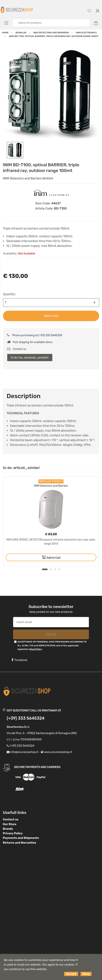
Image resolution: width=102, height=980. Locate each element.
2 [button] (51, 569)
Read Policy (36, 649)
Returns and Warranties (20, 843)
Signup (51, 634)
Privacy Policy (13, 833)
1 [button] (45, 569)
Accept (71, 974)
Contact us (17, 349)
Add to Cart (51, 316)
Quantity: (9, 294)
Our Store (10, 824)
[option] (51, 94)
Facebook (19, 660)
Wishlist (48, 178)
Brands (8, 829)
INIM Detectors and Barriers (22, 178)
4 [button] (59, 569)
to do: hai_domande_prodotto (30, 358)
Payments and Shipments (21, 838)
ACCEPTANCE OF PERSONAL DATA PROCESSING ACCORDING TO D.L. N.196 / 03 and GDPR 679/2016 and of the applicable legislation (52, 645)
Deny (86, 974)
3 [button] (55, 569)
